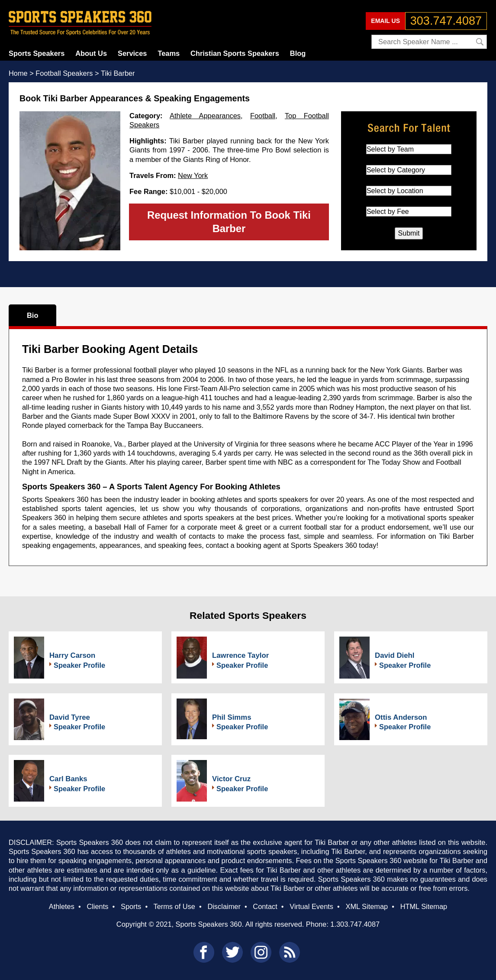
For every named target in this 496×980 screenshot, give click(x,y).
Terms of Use (174, 906)
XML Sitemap (367, 906)
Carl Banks (68, 779)
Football (263, 116)
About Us (91, 53)
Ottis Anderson (401, 717)
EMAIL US (385, 21)
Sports (131, 906)
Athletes (62, 906)
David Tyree (70, 717)
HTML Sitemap (424, 906)
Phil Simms (232, 717)
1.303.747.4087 (355, 924)
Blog (298, 53)
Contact (265, 906)
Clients (97, 906)
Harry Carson (72, 655)
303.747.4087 (446, 21)
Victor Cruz (231, 779)
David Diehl (395, 655)
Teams (169, 53)
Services (132, 53)
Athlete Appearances (205, 116)
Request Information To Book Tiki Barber (229, 222)
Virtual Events (311, 906)
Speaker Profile (79, 665)
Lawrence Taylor (240, 655)
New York (193, 175)
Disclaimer (224, 906)
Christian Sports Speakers (235, 53)
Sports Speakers (37, 53)
